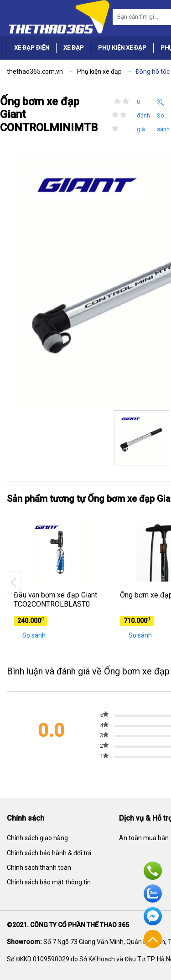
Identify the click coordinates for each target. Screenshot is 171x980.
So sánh (163, 116)
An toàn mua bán (144, 838)
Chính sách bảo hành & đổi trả (49, 853)
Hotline (153, 871)
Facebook (153, 916)
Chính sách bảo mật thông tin (49, 882)
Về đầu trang (153, 939)
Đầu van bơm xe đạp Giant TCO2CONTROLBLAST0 (55, 600)
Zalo (153, 893)
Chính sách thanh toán (39, 868)
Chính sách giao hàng (37, 838)
